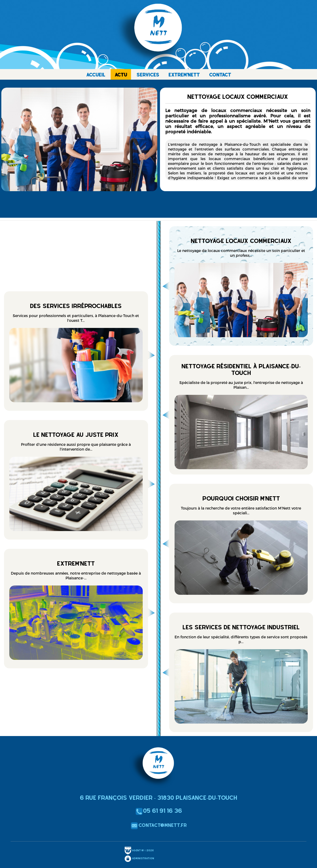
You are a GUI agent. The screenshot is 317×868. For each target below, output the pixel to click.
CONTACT (220, 75)
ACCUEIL (96, 75)
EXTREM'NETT (184, 75)
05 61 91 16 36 (158, 811)
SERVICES (148, 75)
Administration (139, 859)
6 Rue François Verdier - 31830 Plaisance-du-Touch (159, 798)
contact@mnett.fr (159, 825)
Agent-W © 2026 (139, 851)
